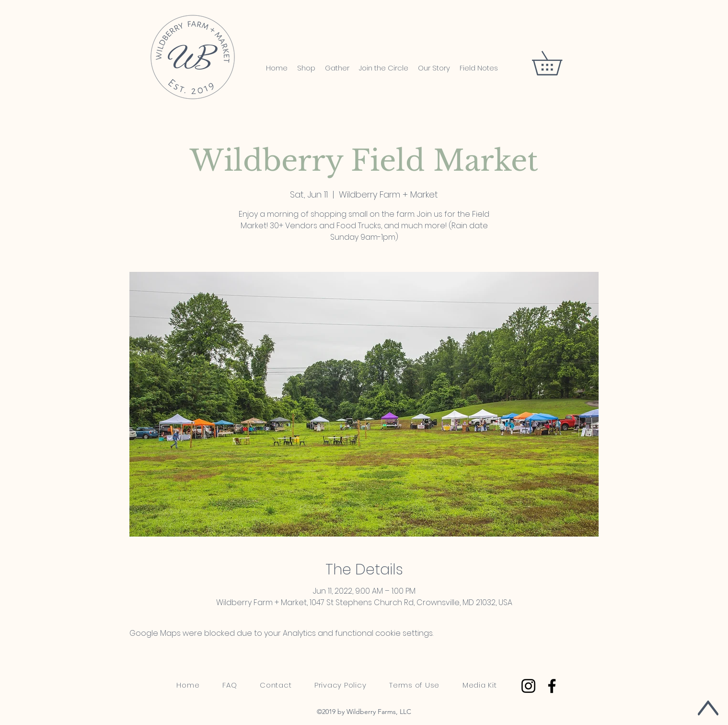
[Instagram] (528, 686)
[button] (559, 63)
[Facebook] (552, 686)
